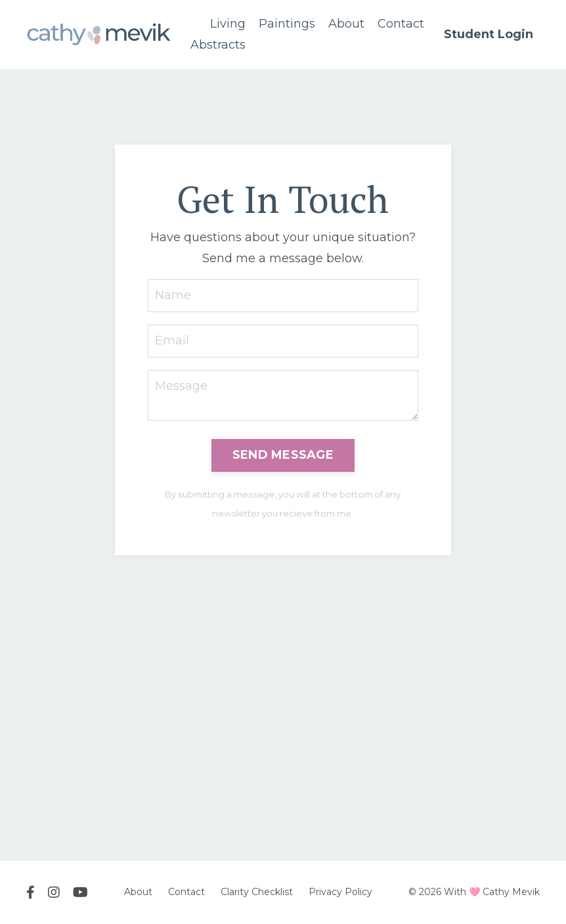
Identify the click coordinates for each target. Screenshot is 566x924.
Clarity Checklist (257, 892)
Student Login (489, 34)
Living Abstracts (218, 34)
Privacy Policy (340, 892)
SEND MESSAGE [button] (283, 455)
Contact (401, 24)
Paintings (287, 24)
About (346, 24)
